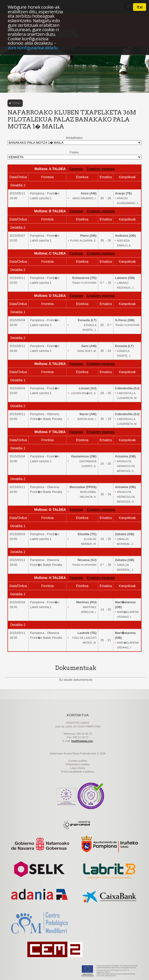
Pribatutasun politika (78, 764)
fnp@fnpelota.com (82, 741)
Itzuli (16, 103)
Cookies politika (78, 761)
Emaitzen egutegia (101, 169)
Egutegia (76, 169)
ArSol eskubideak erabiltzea (78, 772)
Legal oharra (78, 768)
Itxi (140, 7)
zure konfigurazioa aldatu (33, 47)
